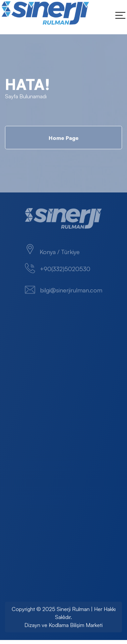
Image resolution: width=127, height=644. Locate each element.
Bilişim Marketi (86, 625)
